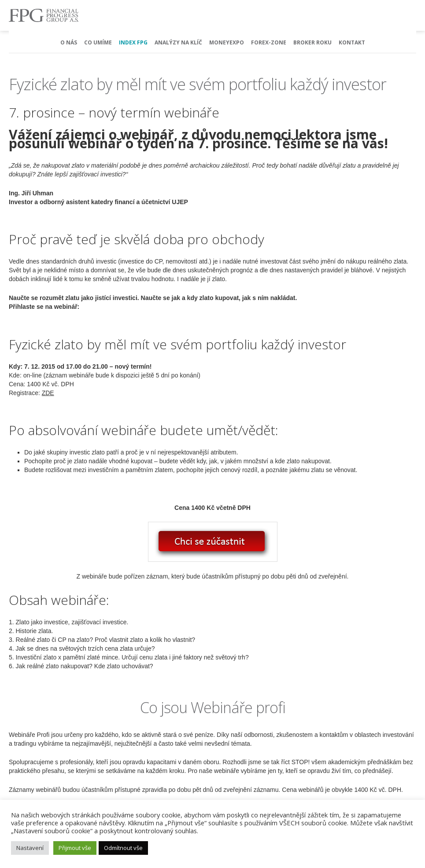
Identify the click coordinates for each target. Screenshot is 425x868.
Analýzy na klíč (178, 42)
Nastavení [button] (30, 848)
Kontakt (352, 42)
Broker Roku (312, 42)
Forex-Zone (269, 42)
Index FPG (133, 42)
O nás (69, 42)
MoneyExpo (227, 42)
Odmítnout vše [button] (123, 848)
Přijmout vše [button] (75, 848)
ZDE (48, 393)
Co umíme (98, 42)
